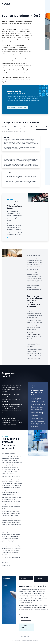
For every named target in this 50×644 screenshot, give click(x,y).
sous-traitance (16, 131)
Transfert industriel (26, 620)
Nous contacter (36, 640)
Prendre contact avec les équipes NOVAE (17, 107)
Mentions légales (28, 640)
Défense (23, 578)
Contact (42, 4)
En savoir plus (11, 238)
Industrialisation (25, 618)
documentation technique (34, 334)
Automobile (40, 579)
